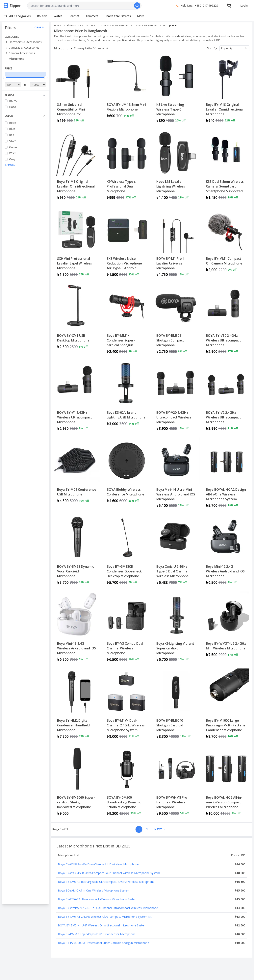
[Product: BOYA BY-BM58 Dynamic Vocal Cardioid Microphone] (77, 551)
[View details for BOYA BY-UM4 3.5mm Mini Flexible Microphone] (127, 87)
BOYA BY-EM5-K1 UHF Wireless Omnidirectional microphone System (102, 925)
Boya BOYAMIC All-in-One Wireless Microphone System (94, 890)
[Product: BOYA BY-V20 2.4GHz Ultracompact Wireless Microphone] (176, 397)
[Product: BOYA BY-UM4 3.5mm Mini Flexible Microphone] (127, 89)
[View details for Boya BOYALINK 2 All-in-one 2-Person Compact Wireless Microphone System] (226, 782)
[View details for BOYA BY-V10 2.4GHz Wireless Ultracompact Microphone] (226, 320)
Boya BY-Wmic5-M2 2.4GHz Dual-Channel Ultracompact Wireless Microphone (108, 908)
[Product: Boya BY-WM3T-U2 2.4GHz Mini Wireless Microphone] (226, 628)
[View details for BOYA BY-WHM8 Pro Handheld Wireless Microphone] (176, 782)
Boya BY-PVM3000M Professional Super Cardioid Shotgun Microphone (103, 943)
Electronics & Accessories (23, 42)
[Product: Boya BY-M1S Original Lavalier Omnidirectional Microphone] (226, 89)
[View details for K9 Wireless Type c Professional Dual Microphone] (127, 166)
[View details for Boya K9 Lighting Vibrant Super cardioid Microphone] (176, 628)
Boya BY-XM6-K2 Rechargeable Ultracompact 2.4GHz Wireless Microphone (106, 882)
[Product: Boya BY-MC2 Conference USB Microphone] (77, 474)
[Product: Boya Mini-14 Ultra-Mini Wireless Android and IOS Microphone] (176, 474)
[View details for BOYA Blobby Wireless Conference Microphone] (127, 472)
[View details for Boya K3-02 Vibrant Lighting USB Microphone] (127, 395)
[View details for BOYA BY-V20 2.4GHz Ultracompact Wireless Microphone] (176, 397)
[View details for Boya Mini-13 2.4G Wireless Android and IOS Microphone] (77, 628)
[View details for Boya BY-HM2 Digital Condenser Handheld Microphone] (77, 705)
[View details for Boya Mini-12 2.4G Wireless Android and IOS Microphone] (226, 551)
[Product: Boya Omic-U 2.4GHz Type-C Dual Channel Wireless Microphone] (176, 551)
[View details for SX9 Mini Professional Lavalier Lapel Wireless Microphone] (77, 243)
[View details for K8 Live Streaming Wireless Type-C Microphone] (176, 89)
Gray (12, 159)
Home (57, 26)
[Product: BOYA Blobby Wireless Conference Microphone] (127, 474)
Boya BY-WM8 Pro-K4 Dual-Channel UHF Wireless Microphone (98, 864)
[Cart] (229, 6)
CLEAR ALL (40, 28)
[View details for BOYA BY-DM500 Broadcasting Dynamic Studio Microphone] (127, 782)
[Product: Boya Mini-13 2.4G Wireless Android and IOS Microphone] (77, 628)
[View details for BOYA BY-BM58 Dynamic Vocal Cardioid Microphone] (77, 551)
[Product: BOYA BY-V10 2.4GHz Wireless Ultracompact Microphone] (226, 320)
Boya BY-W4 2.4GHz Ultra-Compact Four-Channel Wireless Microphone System (109, 873)
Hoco (13, 107)
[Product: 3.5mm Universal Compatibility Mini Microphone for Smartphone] (77, 89)
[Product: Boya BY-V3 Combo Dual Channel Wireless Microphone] (127, 628)
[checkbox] (6, 101)
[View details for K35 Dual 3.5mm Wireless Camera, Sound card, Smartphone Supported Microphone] (226, 166)
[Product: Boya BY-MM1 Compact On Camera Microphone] (226, 243)
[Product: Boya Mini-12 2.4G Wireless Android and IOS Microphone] (226, 551)
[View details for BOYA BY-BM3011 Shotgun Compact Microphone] (176, 320)
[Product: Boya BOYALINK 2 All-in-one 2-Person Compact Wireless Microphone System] (226, 782)
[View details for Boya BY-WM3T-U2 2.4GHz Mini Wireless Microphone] (226, 626)
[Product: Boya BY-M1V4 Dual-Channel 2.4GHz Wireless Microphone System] (127, 705)
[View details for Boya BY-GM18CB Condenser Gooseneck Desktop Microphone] (127, 551)
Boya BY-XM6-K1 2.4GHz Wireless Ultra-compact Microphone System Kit (105, 917)
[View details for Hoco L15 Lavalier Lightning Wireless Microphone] (176, 166)
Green (13, 147)
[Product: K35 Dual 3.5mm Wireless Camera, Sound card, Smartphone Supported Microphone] (226, 166)
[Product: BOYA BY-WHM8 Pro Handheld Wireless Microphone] (176, 782)
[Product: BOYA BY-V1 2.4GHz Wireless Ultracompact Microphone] (77, 397)
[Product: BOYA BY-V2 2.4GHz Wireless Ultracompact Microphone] (226, 397)
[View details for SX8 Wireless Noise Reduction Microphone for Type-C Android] (127, 243)
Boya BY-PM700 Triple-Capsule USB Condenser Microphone (97, 934)
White (13, 153)
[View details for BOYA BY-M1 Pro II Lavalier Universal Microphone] (176, 243)
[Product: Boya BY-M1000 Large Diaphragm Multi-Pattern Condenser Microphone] (226, 705)
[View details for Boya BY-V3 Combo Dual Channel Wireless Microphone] (127, 628)
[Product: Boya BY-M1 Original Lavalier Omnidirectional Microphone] (77, 166)
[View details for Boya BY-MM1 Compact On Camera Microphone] (226, 241)
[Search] (137, 6)
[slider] (5, 78)
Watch (58, 16)
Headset (74, 16)
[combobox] (84, 6)
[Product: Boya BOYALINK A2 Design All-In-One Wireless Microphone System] (226, 474)
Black (13, 123)
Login (244, 5)
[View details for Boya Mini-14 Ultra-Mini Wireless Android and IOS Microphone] (176, 474)
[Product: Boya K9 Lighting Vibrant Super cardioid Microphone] (176, 628)
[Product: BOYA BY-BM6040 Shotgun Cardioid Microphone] (176, 705)
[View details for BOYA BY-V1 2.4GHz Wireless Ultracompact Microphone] (77, 397)
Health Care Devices (118, 16)
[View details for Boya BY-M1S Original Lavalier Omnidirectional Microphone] (226, 89)
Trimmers (92, 16)
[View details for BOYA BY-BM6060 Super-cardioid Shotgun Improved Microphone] (77, 782)
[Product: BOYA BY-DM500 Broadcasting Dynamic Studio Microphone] (127, 782)
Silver (13, 141)
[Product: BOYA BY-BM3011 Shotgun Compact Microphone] (176, 320)
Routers (42, 16)
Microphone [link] (170, 26)
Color (25, 116)
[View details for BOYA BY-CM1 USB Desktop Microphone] (77, 318)
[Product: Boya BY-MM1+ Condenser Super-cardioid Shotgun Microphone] (127, 320)
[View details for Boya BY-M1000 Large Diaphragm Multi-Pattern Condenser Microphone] (226, 705)
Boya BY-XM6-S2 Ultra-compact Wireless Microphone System (98, 899)
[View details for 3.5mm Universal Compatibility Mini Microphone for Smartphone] (77, 89)
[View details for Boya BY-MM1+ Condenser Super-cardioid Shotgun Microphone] (127, 320)
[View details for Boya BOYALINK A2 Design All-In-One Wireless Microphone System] (226, 474)
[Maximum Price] (38, 85)
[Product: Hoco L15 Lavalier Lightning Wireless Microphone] (176, 166)
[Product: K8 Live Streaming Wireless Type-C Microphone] (176, 89)
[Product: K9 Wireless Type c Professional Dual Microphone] (127, 166)
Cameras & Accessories (22, 48)
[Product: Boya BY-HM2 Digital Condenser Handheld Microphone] (77, 705)
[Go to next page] (160, 829)
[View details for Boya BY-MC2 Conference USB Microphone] (77, 472)
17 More (10, 165)
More (141, 16)
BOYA (13, 101)
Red (12, 135)
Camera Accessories (20, 53)
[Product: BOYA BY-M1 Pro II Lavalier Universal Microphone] (176, 243)
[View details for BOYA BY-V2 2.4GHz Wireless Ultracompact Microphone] (226, 397)
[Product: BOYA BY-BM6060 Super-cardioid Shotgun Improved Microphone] (77, 782)
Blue (12, 129)
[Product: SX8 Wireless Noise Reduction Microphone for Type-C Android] (127, 243)
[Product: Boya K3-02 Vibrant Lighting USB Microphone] (127, 397)
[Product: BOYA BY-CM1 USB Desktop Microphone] (77, 320)
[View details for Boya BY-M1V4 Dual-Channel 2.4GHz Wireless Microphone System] (127, 705)
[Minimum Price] (13, 85)
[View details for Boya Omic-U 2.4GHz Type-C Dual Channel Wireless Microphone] (176, 551)
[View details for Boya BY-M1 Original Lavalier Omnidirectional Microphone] (77, 166)
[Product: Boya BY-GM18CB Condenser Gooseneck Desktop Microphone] (127, 551)
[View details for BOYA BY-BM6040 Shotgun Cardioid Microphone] (176, 705)
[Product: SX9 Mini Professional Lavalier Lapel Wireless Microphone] (77, 243)
